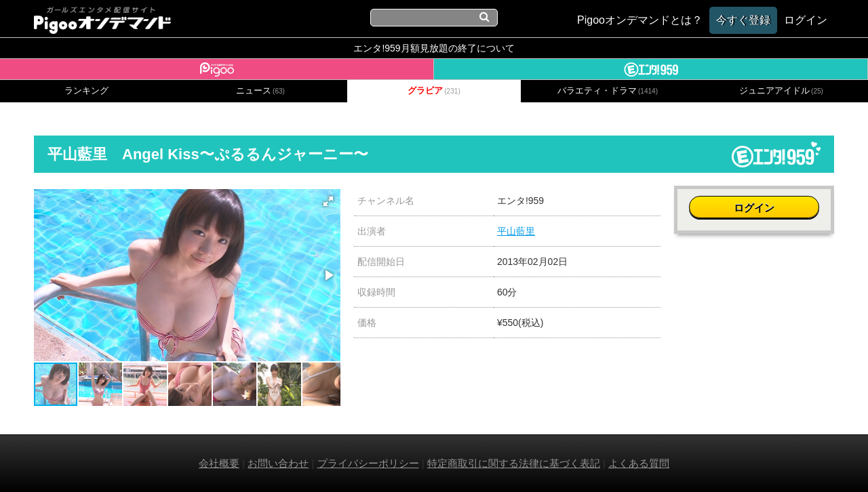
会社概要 (219, 463)
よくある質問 (639, 463)
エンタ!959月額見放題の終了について (434, 48)
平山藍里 (516, 231)
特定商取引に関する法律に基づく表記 (514, 463)
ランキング (86, 91)
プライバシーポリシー (368, 463)
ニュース (260, 91)
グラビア (434, 91)
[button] (328, 201)
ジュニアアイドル (781, 91)
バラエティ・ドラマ (608, 91)
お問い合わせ (278, 463)
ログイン (754, 208)
